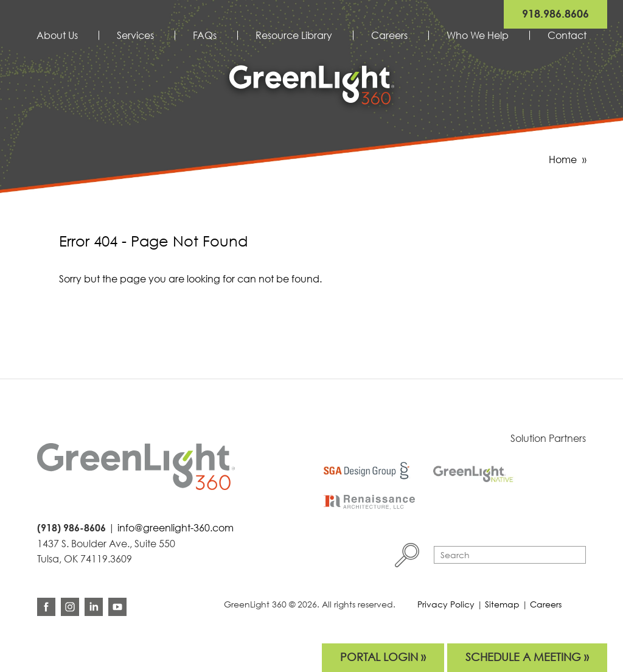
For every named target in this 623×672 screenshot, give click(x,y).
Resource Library (294, 35)
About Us (57, 35)
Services (135, 35)
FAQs (205, 35)
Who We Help (478, 35)
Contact (567, 35)
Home (563, 159)
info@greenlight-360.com (176, 528)
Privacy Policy (446, 604)
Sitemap (502, 604)
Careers (389, 35)
